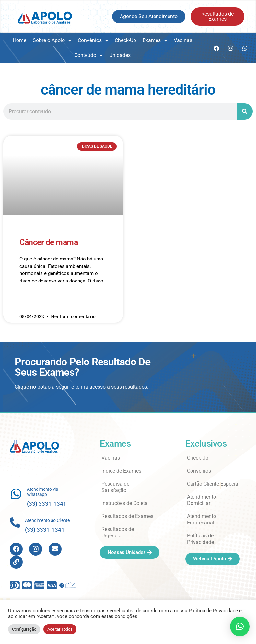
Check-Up (125, 40)
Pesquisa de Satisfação (115, 487)
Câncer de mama (49, 242)
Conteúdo (88, 55)
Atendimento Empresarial (202, 519)
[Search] (245, 111)
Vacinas (183, 40)
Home (19, 40)
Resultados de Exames (127, 516)
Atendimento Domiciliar (202, 500)
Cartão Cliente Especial (213, 484)
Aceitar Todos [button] (60, 629)
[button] (240, 627)
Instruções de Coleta (125, 503)
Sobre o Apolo (52, 40)
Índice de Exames (121, 471)
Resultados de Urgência (118, 532)
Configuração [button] (24, 629)
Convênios (93, 40)
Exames (155, 40)
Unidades (120, 55)
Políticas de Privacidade (200, 539)
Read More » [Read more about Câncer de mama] (32, 300)
